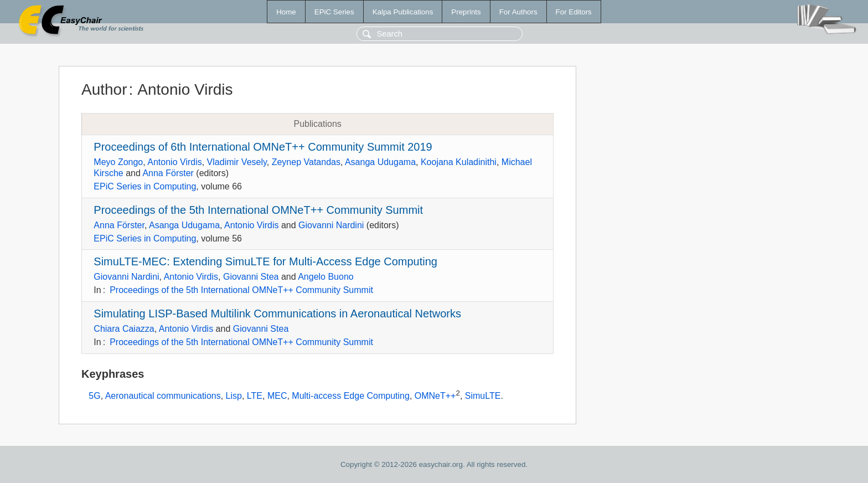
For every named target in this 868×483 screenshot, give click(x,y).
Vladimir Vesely (237, 162)
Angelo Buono (326, 277)
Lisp (234, 396)
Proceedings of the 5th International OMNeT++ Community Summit (258, 210)
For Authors (518, 12)
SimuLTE (483, 396)
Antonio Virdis (174, 162)
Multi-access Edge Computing (351, 396)
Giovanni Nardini (331, 225)
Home (286, 12)
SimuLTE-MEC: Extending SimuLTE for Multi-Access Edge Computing (265, 261)
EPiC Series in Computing (145, 186)
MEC (277, 396)
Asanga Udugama (380, 162)
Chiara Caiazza (124, 329)
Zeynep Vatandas (306, 162)
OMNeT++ (435, 396)
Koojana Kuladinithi (459, 162)
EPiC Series (334, 12)
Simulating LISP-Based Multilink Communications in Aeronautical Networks (277, 314)
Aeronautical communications (163, 396)
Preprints (466, 12)
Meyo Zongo (118, 162)
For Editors (574, 12)
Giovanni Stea (251, 277)
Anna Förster (168, 173)
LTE (255, 396)
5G (94, 396)
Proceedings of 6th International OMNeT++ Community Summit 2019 (263, 147)
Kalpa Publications (403, 12)
